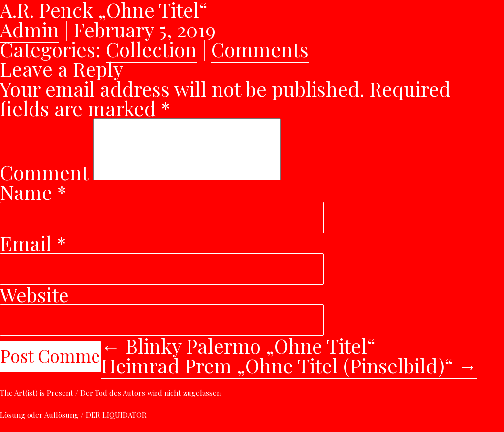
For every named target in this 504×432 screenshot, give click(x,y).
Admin (30, 29)
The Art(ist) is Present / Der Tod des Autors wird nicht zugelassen (110, 404)
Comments (260, 49)
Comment (44, 184)
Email (33, 255)
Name (33, 204)
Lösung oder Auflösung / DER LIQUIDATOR (73, 427)
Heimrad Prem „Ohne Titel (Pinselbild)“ (289, 377)
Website (34, 306)
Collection (151, 49)
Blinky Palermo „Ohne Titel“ (238, 357)
